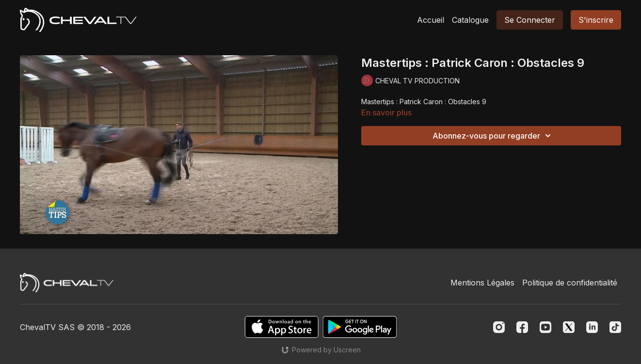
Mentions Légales (482, 283)
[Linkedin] (592, 327)
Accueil (431, 20)
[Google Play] (360, 327)
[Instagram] (499, 327)
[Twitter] (569, 327)
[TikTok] (615, 327)
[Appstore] (281, 327)
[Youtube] (545, 327)
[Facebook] (522, 327)
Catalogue (470, 20)
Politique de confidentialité (570, 283)
